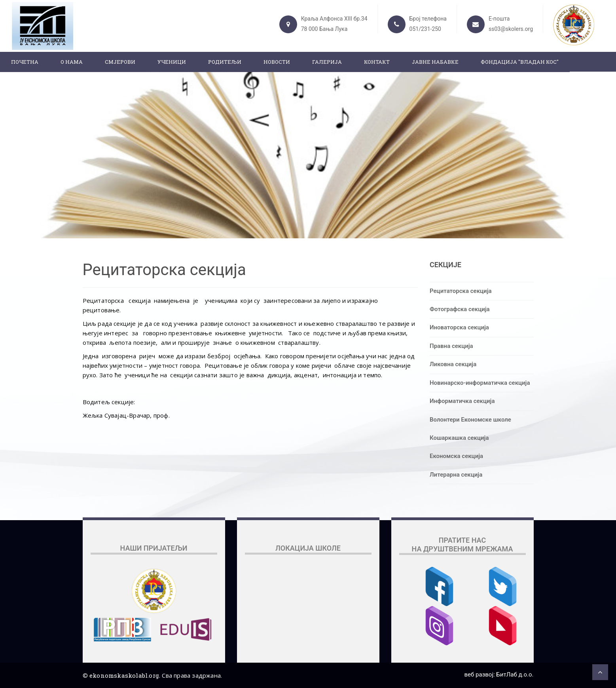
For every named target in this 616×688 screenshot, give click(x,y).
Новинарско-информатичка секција (480, 383)
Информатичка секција (462, 401)
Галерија (327, 62)
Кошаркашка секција (459, 438)
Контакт (377, 62)
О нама (72, 62)
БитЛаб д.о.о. (515, 675)
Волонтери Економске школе (470, 420)
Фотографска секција (460, 309)
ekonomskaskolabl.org (124, 675)
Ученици (172, 62)
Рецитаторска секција (461, 291)
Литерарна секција (456, 475)
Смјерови (120, 62)
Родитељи (225, 62)
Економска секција (456, 456)
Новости (277, 62)
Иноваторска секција (459, 327)
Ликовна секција (453, 364)
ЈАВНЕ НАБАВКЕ (435, 62)
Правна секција (451, 346)
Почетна (25, 62)
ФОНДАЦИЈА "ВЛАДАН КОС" (520, 62)
